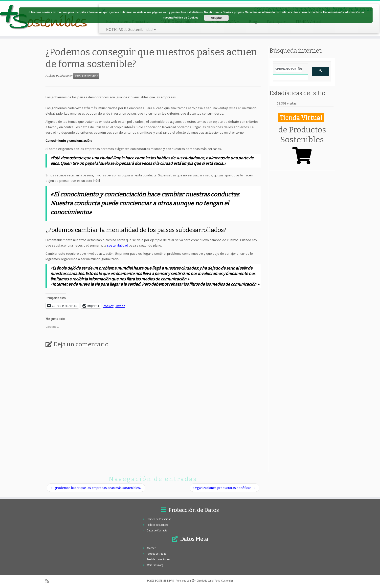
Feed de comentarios (158, 559)
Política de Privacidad (159, 519)
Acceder (151, 548)
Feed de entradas (156, 554)
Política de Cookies (157, 525)
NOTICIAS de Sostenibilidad (131, 29)
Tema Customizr (224, 581)
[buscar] (289, 69)
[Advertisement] (302, 250)
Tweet (120, 306)
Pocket (108, 306)
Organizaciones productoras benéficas (224, 488)
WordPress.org (155, 565)
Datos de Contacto (157, 530)
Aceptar (216, 18)
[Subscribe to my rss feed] (49, 581)
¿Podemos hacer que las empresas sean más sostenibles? (96, 488)
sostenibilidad (118, 245)
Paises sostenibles (86, 76)
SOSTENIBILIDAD (164, 581)
